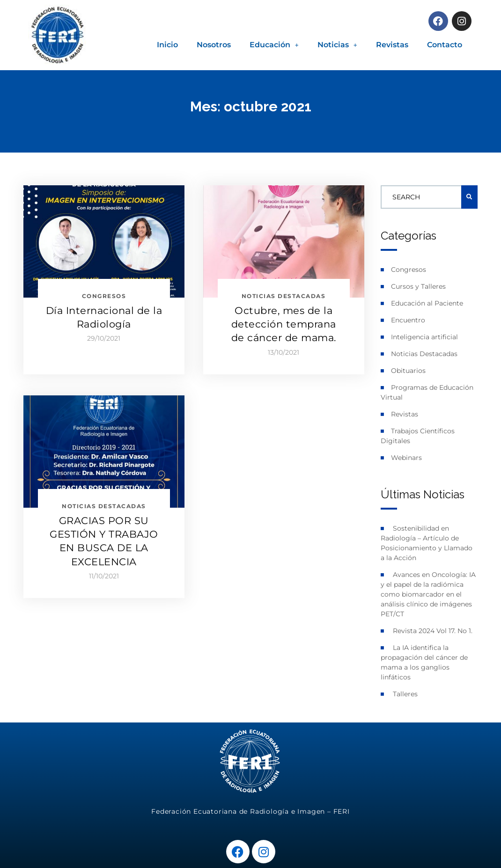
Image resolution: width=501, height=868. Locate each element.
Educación (274, 45)
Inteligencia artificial (424, 337)
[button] (274, 45)
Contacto (445, 45)
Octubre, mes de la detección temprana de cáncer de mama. (284, 324)
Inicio (167, 45)
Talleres (405, 694)
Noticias (337, 45)
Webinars (406, 458)
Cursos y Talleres (418, 286)
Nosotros (214, 45)
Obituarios (408, 371)
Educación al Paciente (427, 303)
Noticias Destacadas (424, 354)
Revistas (392, 45)
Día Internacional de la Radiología (104, 317)
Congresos (409, 270)
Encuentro (408, 320)
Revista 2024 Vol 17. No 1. (433, 631)
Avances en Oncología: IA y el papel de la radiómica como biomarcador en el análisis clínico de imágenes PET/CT (428, 594)
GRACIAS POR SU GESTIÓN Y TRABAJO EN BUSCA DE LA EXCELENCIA (104, 541)
